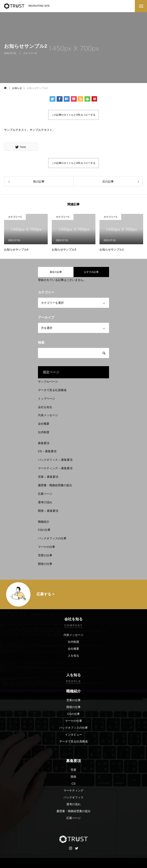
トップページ (46, 399)
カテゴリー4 (30, 55)
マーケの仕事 (46, 547)
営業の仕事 (45, 555)
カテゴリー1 (15, 217)
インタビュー (73, 735)
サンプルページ (48, 382)
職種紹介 (44, 522)
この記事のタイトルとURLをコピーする (73, 115)
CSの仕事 (44, 530)
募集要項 (44, 443)
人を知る (73, 656)
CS (73, 784)
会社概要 (44, 424)
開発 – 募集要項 (48, 511)
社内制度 (44, 432)
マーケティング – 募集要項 (55, 468)
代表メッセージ (48, 415)
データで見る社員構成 (52, 390)
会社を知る (45, 407)
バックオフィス (73, 797)
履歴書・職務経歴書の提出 (55, 485)
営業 (73, 770)
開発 (73, 777)
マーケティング (73, 790)
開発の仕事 (45, 564)
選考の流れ (45, 502)
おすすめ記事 (91, 272)
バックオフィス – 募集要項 (55, 460)
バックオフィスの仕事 (52, 538)
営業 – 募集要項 (48, 477)
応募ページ (45, 494)
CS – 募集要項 (47, 451)
